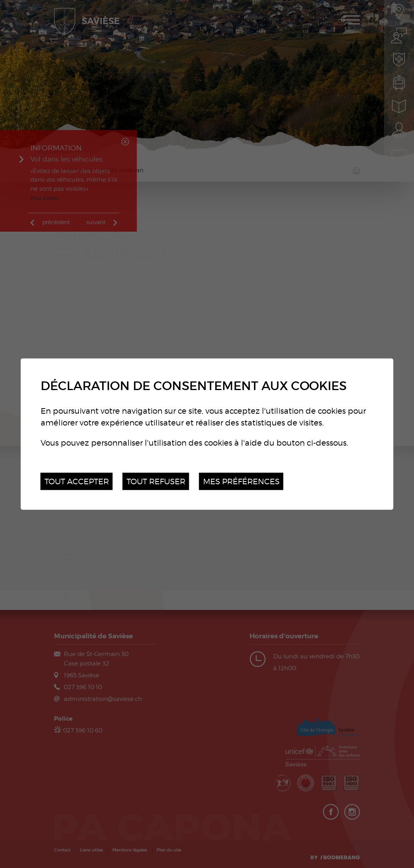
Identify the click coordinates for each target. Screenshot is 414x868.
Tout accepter (77, 481)
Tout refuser (156, 481)
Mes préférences (241, 481)
